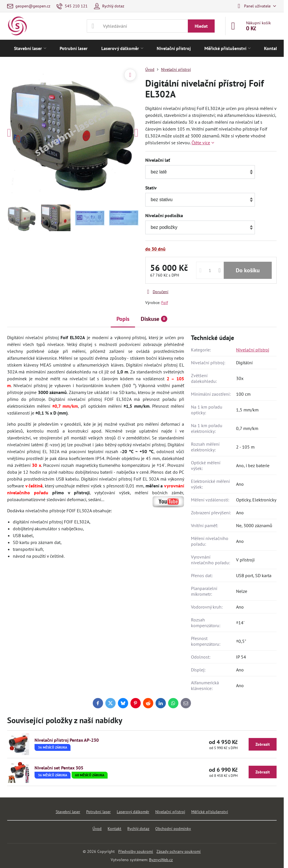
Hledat (201, 26)
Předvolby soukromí (136, 851)
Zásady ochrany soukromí (179, 851)
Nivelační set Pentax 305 (59, 768)
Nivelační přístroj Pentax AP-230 (67, 740)
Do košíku (248, 270)
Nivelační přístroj (253, 350)
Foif (165, 303)
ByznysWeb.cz (161, 860)
